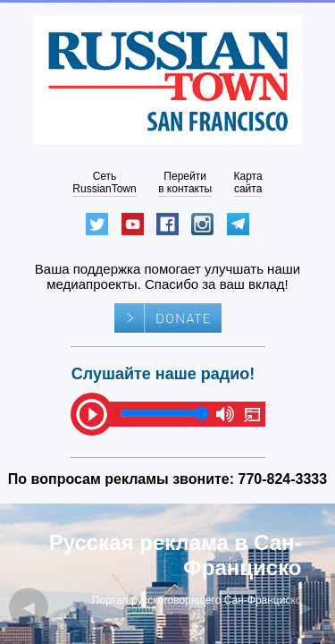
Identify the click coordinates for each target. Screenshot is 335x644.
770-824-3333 (283, 479)
